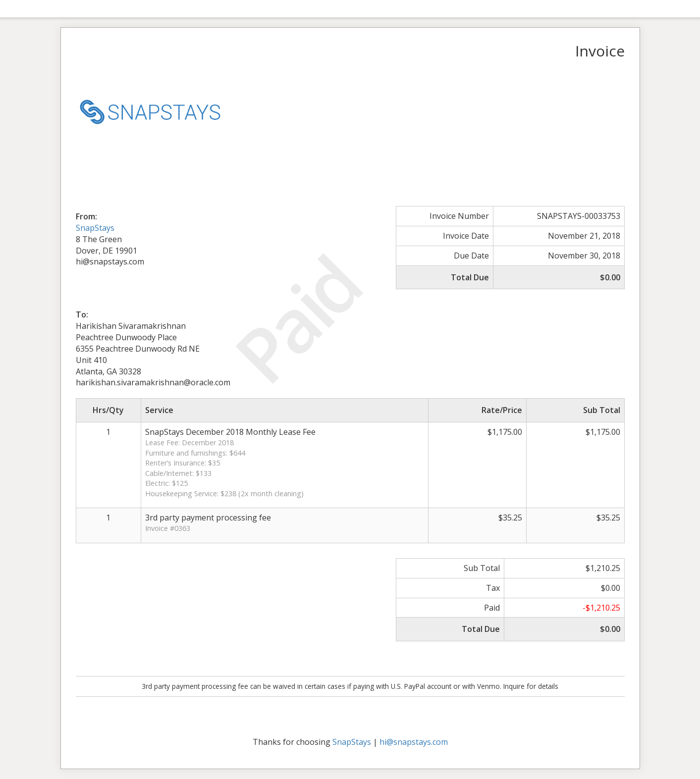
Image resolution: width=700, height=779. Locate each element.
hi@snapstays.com (414, 742)
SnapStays (95, 228)
